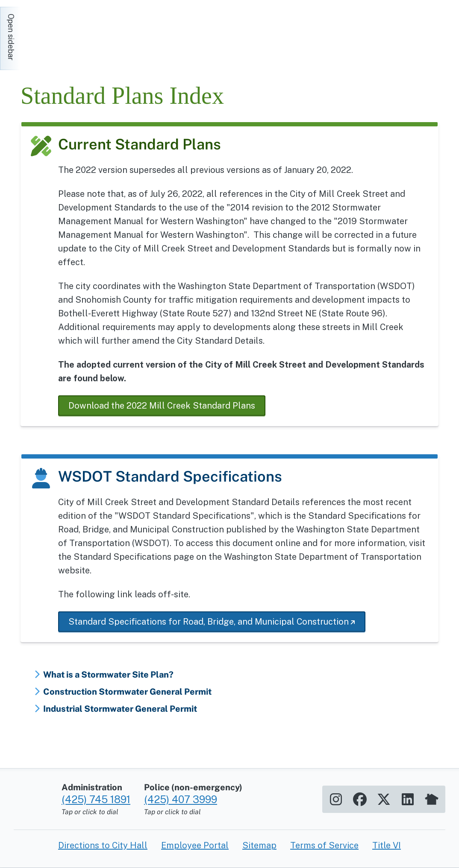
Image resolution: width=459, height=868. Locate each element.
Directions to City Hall (103, 845)
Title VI (387, 845)
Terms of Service (324, 845)
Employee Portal (195, 845)
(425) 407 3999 (181, 799)
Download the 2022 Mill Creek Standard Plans (162, 406)
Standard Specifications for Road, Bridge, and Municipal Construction (209, 622)
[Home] (97, 34)
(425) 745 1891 (96, 799)
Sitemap (259, 845)
